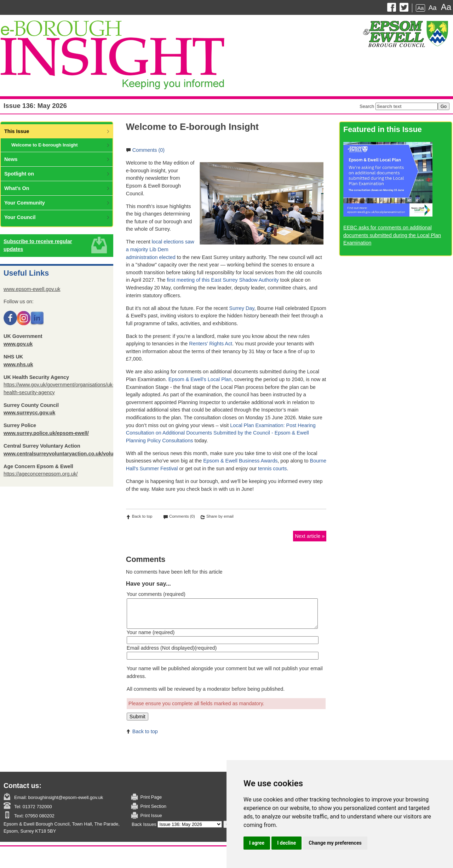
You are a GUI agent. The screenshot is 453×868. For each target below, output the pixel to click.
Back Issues (144, 824)
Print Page (151, 797)
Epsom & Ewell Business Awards (240, 461)
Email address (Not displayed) (172, 648)
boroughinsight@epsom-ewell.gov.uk (65, 797)
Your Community (25, 203)
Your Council (20, 217)
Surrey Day (242, 308)
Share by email (220, 516)
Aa (420, 8)
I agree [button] (257, 843)
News (11, 159)
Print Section (153, 806)
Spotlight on (19, 174)
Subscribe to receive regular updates (38, 245)
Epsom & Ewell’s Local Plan (200, 379)
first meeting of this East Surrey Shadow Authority (223, 280)
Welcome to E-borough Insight (45, 145)
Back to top (142, 516)
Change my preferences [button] (335, 843)
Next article (308, 536)
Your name (151, 632)
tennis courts (273, 469)
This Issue (17, 131)
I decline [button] (286, 843)
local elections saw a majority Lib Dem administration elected (160, 249)
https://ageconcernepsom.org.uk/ (41, 474)
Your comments (156, 594)
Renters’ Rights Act (211, 344)
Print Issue (151, 815)
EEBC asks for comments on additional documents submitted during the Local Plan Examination (392, 235)
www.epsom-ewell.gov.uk (32, 289)
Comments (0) (148, 150)
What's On (17, 188)
